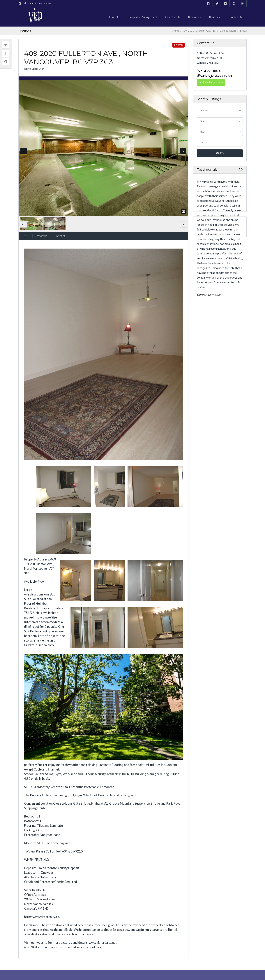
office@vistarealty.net (216, 76)
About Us (114, 17)
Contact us (235, 17)
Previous (24, 151)
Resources (195, 17)
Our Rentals (173, 17)
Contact (59, 236)
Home (176, 31)
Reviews (41, 236)
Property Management (143, 17)
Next (183, 151)
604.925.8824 (211, 71)
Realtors (214, 17)
